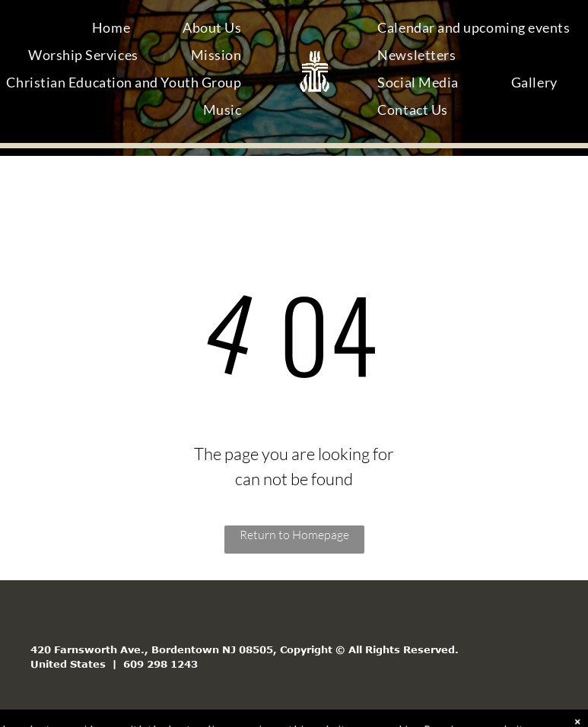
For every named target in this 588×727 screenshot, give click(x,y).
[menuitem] (117, 30)
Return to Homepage (294, 535)
